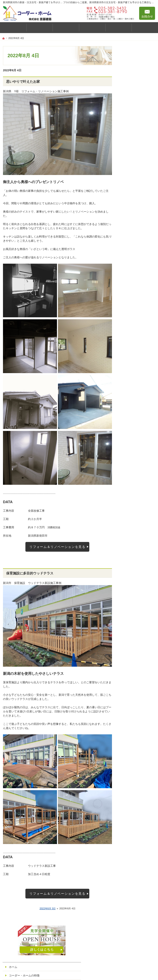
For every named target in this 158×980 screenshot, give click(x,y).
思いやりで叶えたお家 (23, 82)
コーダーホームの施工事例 (138, 203)
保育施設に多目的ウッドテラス (30, 573)
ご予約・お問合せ (135, 299)
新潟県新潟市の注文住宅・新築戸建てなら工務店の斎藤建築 (101, 972)
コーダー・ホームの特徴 (138, 91)
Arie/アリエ (133, 184)
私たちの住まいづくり (139, 120)
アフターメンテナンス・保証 (137, 235)
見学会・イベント (135, 193)
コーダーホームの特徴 (138, 153)
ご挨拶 (128, 101)
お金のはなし (135, 144)
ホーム (128, 81)
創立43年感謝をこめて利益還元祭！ (138, 327)
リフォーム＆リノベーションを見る (57, 547)
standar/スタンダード (140, 169)
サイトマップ (133, 337)
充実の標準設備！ (135, 274)
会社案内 (130, 282)
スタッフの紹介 (134, 245)
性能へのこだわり (137, 137)
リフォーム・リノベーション (138, 215)
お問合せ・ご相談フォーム (131, 941)
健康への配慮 (135, 129)
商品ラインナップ (135, 161)
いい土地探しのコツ (137, 265)
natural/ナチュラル (138, 177)
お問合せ (147, 13)
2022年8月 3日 (48, 909)
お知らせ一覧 (133, 308)
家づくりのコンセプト (138, 110)
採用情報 (130, 291)
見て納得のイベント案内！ (138, 255)
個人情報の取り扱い (137, 317)
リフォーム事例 (136, 225)
